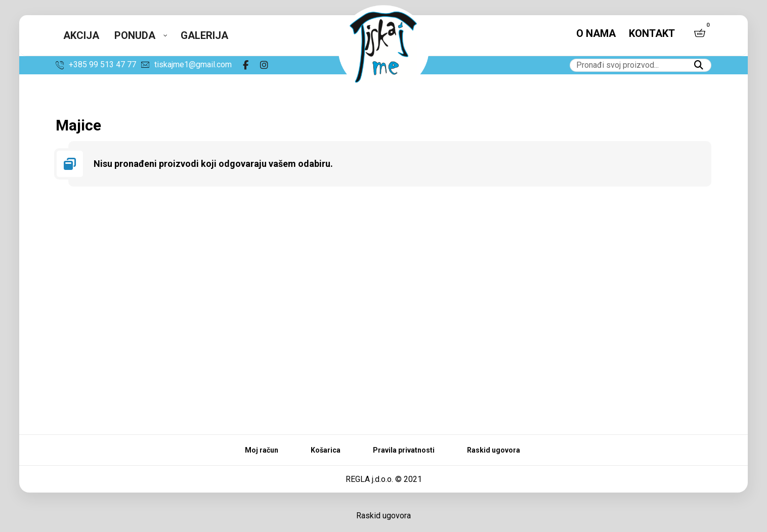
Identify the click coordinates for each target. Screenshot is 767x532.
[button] (700, 33)
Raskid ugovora (383, 516)
